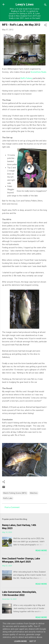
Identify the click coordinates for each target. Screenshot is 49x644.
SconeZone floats (38, 72)
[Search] (45, 5)
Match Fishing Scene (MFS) (15, 493)
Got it (33, 641)
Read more (41, 551)
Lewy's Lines (25, 4)
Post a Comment (12, 507)
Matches (34, 493)
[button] (45, 25)
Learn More (20, 641)
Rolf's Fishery (26, 78)
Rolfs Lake (8, 498)
